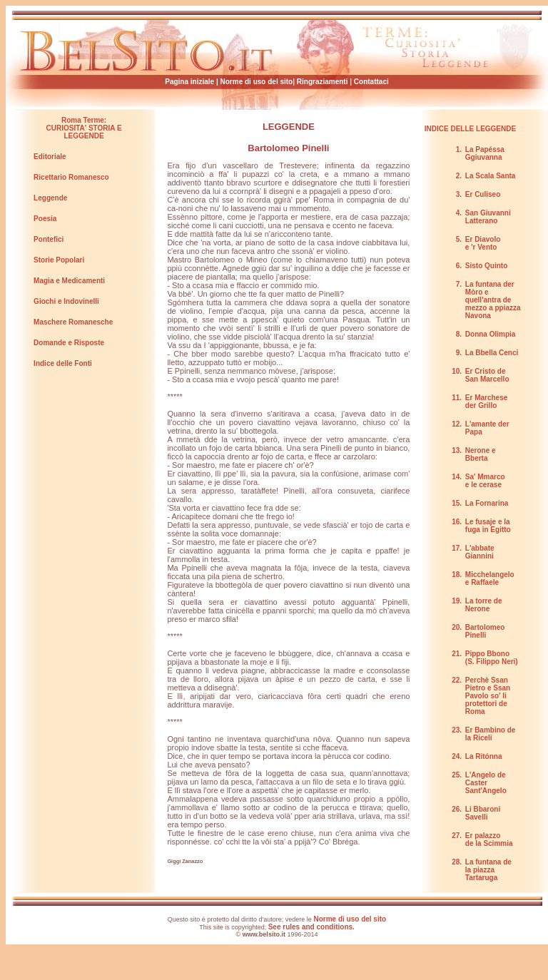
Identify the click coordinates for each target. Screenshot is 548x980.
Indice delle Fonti (63, 363)
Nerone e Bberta (481, 454)
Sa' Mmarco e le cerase (485, 481)
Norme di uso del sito (257, 82)
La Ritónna (484, 756)
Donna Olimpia (491, 334)
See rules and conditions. (311, 927)
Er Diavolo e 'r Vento (483, 243)
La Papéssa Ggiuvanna (485, 153)
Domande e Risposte (69, 343)
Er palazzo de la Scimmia (489, 839)
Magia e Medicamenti (69, 281)
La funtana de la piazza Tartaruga (488, 870)
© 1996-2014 (277, 934)
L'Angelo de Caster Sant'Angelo (486, 783)
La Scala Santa (491, 176)
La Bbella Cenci (492, 353)
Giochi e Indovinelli (66, 301)
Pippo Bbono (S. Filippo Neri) (492, 658)
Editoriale (50, 157)
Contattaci (371, 82)
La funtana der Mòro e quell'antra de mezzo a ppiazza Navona (493, 300)
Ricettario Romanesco (71, 177)
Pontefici (49, 239)
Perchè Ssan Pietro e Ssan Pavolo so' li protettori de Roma (488, 696)
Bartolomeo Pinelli (288, 148)
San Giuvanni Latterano (488, 217)
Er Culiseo (483, 194)
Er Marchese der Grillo (486, 402)
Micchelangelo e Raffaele (490, 578)
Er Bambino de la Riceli (491, 734)
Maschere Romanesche (73, 322)
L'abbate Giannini (480, 552)
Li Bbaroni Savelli (483, 813)
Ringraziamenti (323, 82)
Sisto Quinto (486, 266)
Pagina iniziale (191, 82)
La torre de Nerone (484, 605)
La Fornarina (487, 503)
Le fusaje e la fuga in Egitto (488, 526)
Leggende (50, 198)
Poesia (45, 219)
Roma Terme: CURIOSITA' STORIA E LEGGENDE (84, 128)
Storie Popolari (59, 260)
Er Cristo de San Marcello (487, 375)
